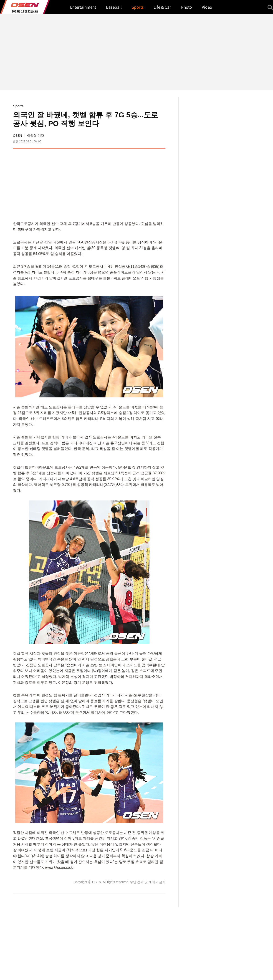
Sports (18, 106)
